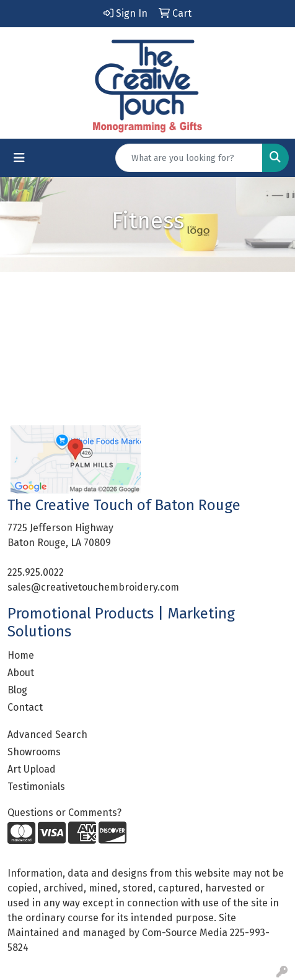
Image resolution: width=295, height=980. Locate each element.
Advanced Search (47, 735)
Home (21, 655)
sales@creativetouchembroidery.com (93, 587)
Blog (17, 690)
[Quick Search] (189, 158)
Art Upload (32, 769)
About (21, 673)
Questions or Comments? (64, 813)
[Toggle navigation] (19, 158)
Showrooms (34, 752)
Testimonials (36, 787)
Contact (25, 707)
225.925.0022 (36, 572)
